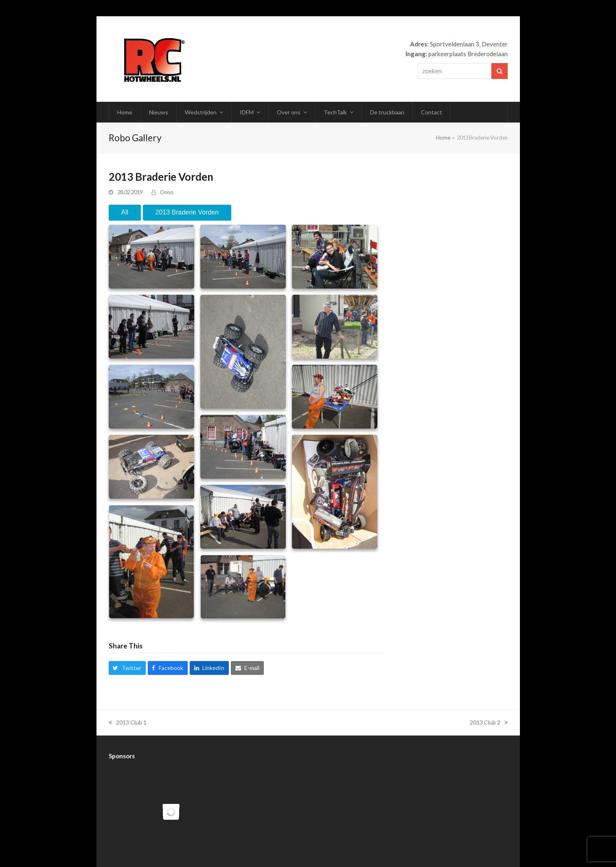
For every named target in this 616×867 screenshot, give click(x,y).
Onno (167, 192)
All (125, 212)
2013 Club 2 (489, 722)
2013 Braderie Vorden (187, 212)
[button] (127, 668)
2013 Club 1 (128, 722)
